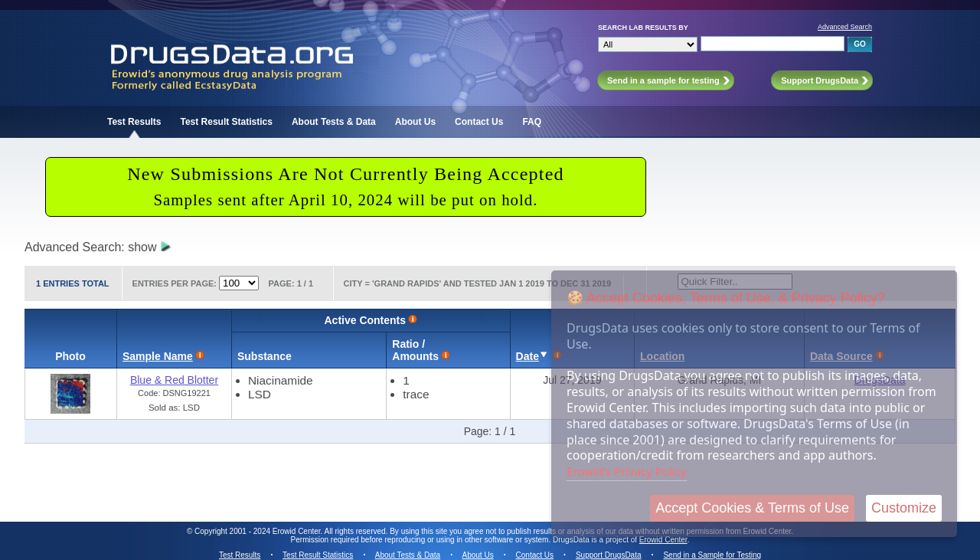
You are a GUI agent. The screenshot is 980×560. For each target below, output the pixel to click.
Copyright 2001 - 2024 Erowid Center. (258, 531)
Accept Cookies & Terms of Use (752, 508)
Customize (904, 508)
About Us (415, 122)
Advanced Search (845, 27)
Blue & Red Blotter (174, 380)
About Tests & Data (334, 122)
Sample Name (158, 356)
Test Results (134, 122)
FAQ (532, 122)
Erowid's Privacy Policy (627, 471)
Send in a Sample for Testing (712, 555)
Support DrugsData (609, 555)
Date (528, 356)
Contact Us (479, 122)
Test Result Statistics (226, 122)
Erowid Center (663, 540)
